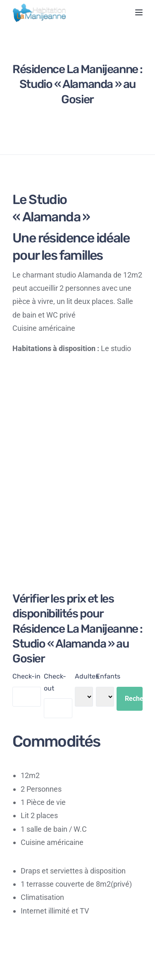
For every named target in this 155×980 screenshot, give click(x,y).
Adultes (87, 676)
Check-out (55, 682)
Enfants (108, 676)
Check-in (26, 676)
